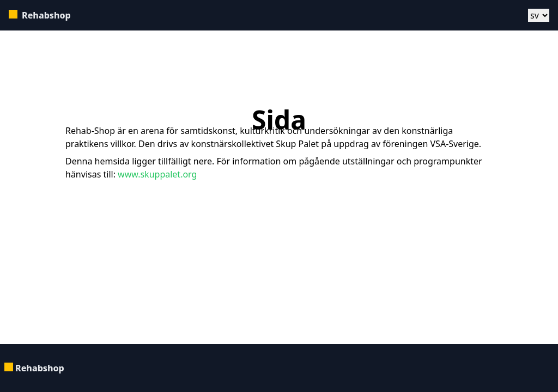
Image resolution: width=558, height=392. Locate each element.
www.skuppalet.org (156, 174)
